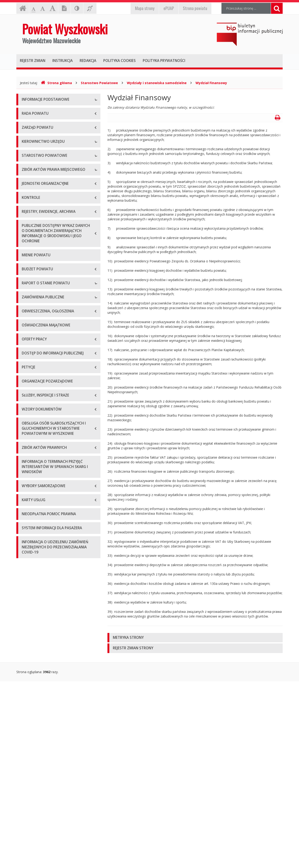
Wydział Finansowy (211, 83)
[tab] (195, 638)
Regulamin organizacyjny (41, 272)
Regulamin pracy (34, 303)
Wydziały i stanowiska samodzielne (157, 83)
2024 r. (27, 526)
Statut (26, 328)
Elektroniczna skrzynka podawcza (47, 132)
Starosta (28, 216)
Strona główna (56, 83)
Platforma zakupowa (37, 582)
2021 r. (27, 494)
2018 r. (27, 463)
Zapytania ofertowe (37, 561)
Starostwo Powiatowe (99, 83)
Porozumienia (32, 293)
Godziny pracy (32, 121)
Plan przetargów (34, 571)
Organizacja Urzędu (37, 142)
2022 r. (27, 505)
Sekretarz (29, 237)
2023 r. (27, 515)
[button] (195, 638)
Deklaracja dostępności (39, 163)
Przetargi (28, 550)
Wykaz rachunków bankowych (44, 153)
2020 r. (27, 484)
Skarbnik (28, 247)
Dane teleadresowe (37, 111)
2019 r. (27, 473)
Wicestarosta (32, 226)
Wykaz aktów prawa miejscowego (48, 338)
